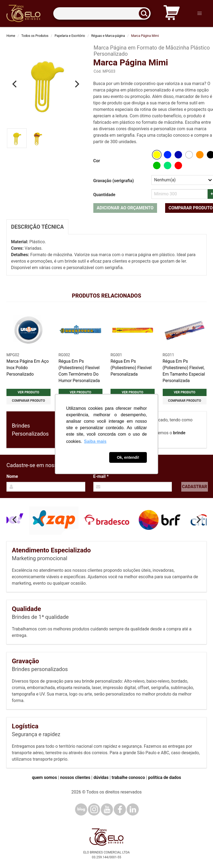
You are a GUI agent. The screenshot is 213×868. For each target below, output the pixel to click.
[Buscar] (146, 14)
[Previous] (15, 84)
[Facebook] (120, 809)
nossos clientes (75, 777)
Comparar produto (28, 401)
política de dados (165, 777)
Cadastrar (195, 487)
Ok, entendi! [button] (128, 457)
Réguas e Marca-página (108, 36)
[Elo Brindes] (23, 13)
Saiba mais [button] (95, 441)
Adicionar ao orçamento (125, 208)
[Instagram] (94, 809)
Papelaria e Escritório (70, 36)
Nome (12, 476)
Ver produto (29, 392)
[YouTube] (107, 809)
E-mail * (101, 476)
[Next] (77, 84)
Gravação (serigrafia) (114, 181)
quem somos (45, 777)
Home (11, 36)
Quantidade (104, 195)
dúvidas (101, 777)
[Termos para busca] (102, 14)
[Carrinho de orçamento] (172, 14)
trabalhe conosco (128, 777)
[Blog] (81, 809)
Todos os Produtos (35, 36)
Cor (97, 161)
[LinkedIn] (133, 809)
